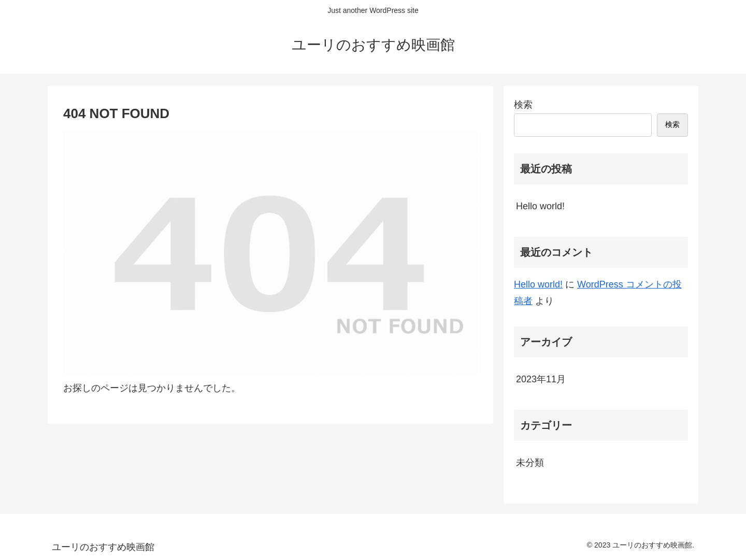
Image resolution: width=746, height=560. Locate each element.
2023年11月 (541, 379)
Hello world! (540, 206)
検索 (523, 105)
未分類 (530, 463)
